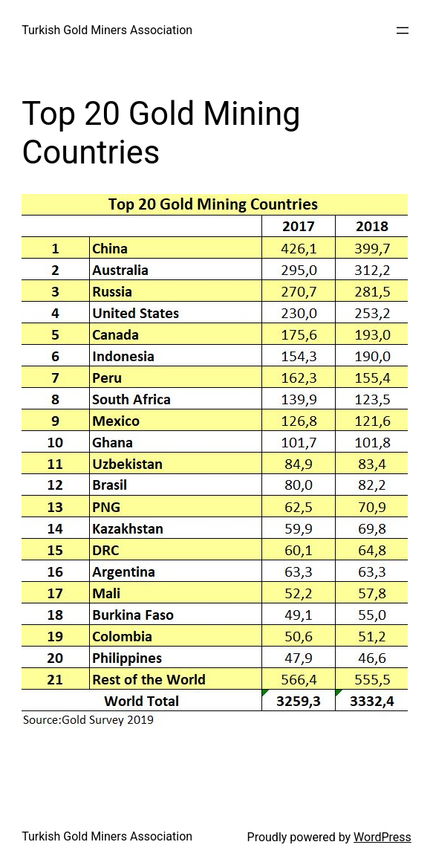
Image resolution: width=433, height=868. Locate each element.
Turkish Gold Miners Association (107, 30)
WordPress (382, 837)
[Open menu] (403, 30)
